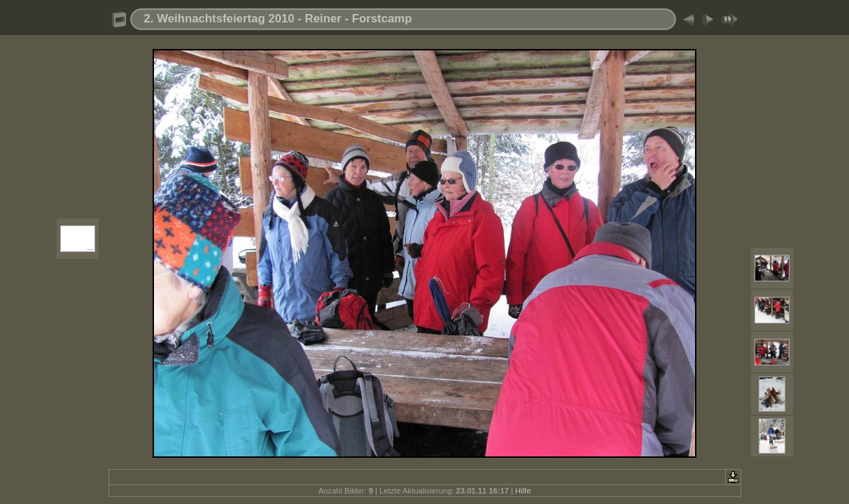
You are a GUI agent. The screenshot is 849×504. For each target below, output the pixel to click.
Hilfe (523, 491)
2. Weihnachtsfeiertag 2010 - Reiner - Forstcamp (278, 19)
